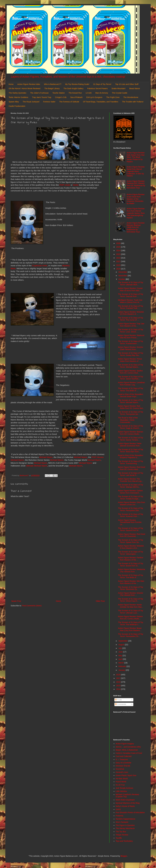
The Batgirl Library (52, 88)
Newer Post (16, 601)
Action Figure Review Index (29, 84)
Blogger (124, 856)
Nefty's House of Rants (125, 806)
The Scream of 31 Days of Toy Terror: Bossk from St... (131, 565)
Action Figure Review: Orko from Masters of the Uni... (131, 503)
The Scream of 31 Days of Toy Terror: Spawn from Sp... (131, 541)
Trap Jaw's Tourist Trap (42, 97)
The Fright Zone (113, 97)
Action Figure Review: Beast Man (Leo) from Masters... (130, 629)
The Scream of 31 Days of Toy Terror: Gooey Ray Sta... (131, 354)
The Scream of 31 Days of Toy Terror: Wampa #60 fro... (131, 486)
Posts (118, 700)
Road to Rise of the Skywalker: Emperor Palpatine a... (131, 456)
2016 (119, 682)
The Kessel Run (75, 93)
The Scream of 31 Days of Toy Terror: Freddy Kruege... (131, 498)
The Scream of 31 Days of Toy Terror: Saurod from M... (131, 529)
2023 (119, 254)
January (122, 670)
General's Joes (122, 772)
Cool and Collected (124, 756)
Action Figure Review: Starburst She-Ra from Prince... (131, 337)
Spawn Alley (14, 102)
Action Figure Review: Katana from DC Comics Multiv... (130, 618)
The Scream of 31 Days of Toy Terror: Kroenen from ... (131, 515)
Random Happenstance (126, 819)
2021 (119, 261)
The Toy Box (121, 832)
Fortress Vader (49, 102)
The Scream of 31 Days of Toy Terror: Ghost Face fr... (131, 600)
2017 (119, 678)
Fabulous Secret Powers (98, 88)
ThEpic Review (122, 835)
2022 (119, 258)
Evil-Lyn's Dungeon (94, 97)
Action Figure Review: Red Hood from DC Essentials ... (132, 535)
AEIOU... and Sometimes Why (128, 747)
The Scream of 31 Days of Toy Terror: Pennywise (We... (131, 509)
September (123, 641)
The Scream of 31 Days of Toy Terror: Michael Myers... (131, 366)
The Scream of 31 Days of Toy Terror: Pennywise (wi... (131, 413)
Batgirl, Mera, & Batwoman (127, 750)
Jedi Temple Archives (124, 788)
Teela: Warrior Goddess (18, 97)
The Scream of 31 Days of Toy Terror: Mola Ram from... (131, 451)
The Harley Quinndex (17, 93)
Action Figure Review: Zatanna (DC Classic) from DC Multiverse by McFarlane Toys (136, 184)
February (122, 666)
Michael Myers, (57, 460)
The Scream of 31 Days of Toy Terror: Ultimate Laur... (131, 612)
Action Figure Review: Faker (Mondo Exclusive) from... (130, 445)
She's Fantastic (122, 822)
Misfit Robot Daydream (125, 800)
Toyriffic (119, 838)
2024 (119, 250)
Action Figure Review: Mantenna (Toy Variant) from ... (131, 570)
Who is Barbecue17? (53, 84)
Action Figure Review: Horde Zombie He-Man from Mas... (131, 606)
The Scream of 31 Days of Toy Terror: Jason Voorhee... (131, 378)
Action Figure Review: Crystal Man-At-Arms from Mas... (130, 289)
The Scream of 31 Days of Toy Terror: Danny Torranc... (131, 439)
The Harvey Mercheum (125, 828)
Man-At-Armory (102, 93)
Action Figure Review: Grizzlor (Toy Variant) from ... (131, 594)
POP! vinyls (65, 185)
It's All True (120, 785)
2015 (119, 686)
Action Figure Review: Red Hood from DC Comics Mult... (132, 468)
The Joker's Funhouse (39, 93)
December (123, 272)
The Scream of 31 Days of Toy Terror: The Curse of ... (131, 319)
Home (11, 84)
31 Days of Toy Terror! (102, 84)
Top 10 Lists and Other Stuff (127, 84)
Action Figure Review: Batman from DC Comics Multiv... (131, 433)
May (120, 656)
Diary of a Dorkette (124, 763)
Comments (121, 704)
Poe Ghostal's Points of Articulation (130, 812)
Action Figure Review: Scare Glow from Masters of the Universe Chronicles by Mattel (136, 199)
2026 (119, 243)
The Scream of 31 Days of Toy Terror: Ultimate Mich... (131, 284)
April (121, 659)
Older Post (100, 601)
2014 (119, 689)
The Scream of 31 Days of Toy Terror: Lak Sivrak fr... (131, 474)
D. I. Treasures (122, 759)
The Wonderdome (131, 97)
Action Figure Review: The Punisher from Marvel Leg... (130, 480)
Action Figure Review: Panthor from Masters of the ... (131, 559)
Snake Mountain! (118, 88)
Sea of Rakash (76, 97)
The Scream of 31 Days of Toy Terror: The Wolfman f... (131, 623)
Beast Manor (135, 88)
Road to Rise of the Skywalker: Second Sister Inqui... (131, 395)
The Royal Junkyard (31, 102)
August (122, 645)
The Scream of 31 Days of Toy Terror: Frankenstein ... (131, 342)
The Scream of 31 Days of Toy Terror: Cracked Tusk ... (131, 307)
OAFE (118, 809)
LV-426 (89, 93)
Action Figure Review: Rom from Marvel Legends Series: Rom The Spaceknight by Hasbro (136, 213)
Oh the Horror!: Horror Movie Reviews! (25, 88)
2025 (119, 247)
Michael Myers (46, 457)
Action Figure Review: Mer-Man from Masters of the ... (131, 582)
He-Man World (122, 779)
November (123, 276)
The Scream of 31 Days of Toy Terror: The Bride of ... (131, 389)
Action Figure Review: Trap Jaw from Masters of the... (131, 325)
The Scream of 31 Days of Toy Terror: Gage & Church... (131, 427)
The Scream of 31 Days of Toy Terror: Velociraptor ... (131, 553)
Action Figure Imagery (125, 744)
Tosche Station (59, 93)
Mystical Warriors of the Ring (128, 803)
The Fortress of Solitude (69, 102)
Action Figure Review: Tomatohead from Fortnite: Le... (130, 522)
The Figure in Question (125, 825)
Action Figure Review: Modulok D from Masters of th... (131, 547)
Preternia (120, 816)
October (122, 279)
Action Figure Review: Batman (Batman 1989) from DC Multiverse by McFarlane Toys (136, 227)
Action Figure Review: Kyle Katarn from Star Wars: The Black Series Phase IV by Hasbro (136, 157)
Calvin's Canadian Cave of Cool (129, 753)
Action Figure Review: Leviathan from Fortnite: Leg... (131, 384)
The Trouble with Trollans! (133, 102)
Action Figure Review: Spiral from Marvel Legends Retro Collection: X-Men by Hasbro (136, 171)
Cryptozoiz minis (40, 266)
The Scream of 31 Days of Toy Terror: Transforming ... (131, 462)
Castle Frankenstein (17, 106)
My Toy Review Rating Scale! (77, 84)
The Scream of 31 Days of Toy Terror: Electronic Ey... (131, 588)
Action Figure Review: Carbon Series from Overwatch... (130, 492)
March (121, 663)
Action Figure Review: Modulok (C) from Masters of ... (131, 313)
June (121, 652)
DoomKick (120, 769)
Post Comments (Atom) (32, 606)
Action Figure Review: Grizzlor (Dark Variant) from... (131, 348)
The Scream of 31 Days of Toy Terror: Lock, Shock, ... (131, 331)
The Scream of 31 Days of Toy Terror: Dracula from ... (131, 295)
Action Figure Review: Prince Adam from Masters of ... (130, 360)
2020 (119, 265)
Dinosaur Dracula (123, 766)
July (120, 648)
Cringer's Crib (61, 97)
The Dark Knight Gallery (73, 88)
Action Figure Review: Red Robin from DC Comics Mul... (131, 407)
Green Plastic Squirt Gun (126, 775)
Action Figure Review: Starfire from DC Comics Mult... (130, 372)
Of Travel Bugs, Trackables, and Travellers (101, 102)
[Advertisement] (58, 577)
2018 (119, 675)
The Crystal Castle (120, 93)
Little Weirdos (121, 791)
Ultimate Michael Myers (37, 466)
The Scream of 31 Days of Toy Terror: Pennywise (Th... (131, 635)
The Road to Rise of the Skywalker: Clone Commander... (128, 420)
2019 (119, 269)
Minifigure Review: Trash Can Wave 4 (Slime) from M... (130, 301)
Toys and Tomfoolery (124, 841)
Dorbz (76, 185)
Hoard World (121, 782)
